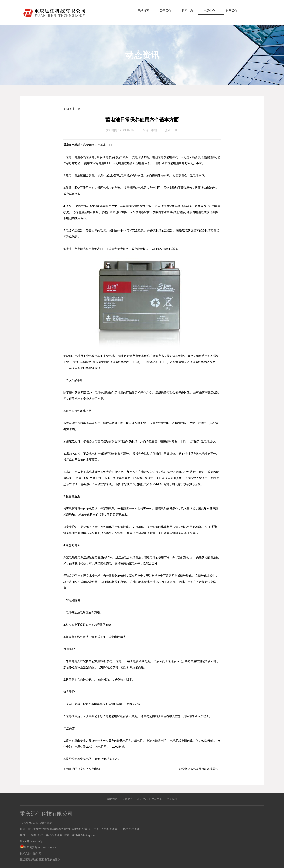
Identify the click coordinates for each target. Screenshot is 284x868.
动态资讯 (142, 799)
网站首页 (143, 11)
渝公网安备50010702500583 (40, 847)
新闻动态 (187, 11)
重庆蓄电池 (70, 145)
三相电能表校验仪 (50, 860)
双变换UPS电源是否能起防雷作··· (200, 769)
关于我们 (165, 11)
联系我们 (231, 11)
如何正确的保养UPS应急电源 (82, 769)
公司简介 (128, 799)
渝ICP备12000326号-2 (32, 841)
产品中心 (209, 11)
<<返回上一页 (72, 109)
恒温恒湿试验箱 (29, 860)
